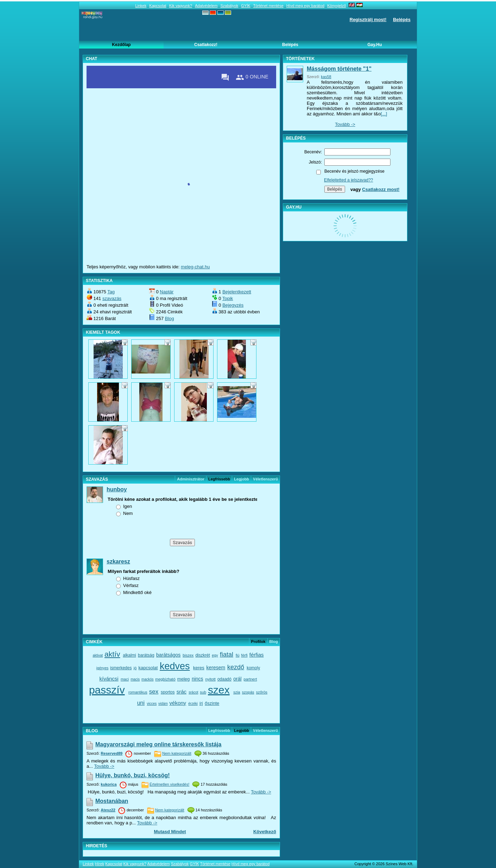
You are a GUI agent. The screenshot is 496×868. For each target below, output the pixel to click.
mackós (147, 679)
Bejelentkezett (237, 292)
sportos (168, 692)
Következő (265, 832)
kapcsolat (148, 668)
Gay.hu (374, 45)
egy (215, 655)
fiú (238, 655)
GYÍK (246, 6)
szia (237, 692)
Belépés (402, 20)
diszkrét (202, 655)
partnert (250, 679)
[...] (384, 114)
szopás (248, 692)
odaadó (224, 679)
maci (125, 679)
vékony (178, 703)
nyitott (210, 679)
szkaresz (118, 561)
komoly (253, 668)
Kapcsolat (158, 6)
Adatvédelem (206, 6)
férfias (257, 655)
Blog (170, 318)
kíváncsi (109, 679)
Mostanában (112, 801)
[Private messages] (225, 77)
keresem (216, 668)
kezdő (236, 667)
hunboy (117, 489)
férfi (244, 655)
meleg (183, 679)
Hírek (100, 864)
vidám (163, 704)
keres (199, 668)
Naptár (167, 292)
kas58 (326, 77)
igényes (102, 668)
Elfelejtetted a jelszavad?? (348, 180)
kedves (175, 666)
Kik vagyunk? (181, 6)
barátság (146, 655)
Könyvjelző (336, 6)
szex (219, 690)
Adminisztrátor (191, 479)
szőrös (262, 692)
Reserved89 (112, 753)
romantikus (138, 692)
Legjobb (241, 479)
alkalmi (129, 655)
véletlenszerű (265, 479)
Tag (111, 292)
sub (203, 692)
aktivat (98, 655)
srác (182, 692)
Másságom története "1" (339, 69)
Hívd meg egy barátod (305, 6)
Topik (228, 298)
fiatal (227, 655)
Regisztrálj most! (368, 20)
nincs (198, 679)
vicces (152, 704)
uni (141, 703)
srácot (193, 692)
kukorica (109, 784)
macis (135, 679)
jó (135, 668)
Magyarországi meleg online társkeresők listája (158, 744)
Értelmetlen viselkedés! (169, 784)
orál (237, 679)
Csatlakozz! (206, 45)
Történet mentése (268, 6)
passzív (107, 690)
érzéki (193, 704)
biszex (188, 655)
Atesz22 (108, 810)
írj (201, 703)
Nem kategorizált (177, 753)
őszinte (212, 703)
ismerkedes (121, 668)
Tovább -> (104, 766)
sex (154, 692)
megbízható (165, 679)
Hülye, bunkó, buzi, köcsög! (133, 775)
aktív (112, 654)
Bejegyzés (233, 305)
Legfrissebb (219, 730)
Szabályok (229, 6)
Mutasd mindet (170, 832)
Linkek (141, 6)
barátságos (168, 655)
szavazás (112, 298)
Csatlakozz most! (381, 189)
